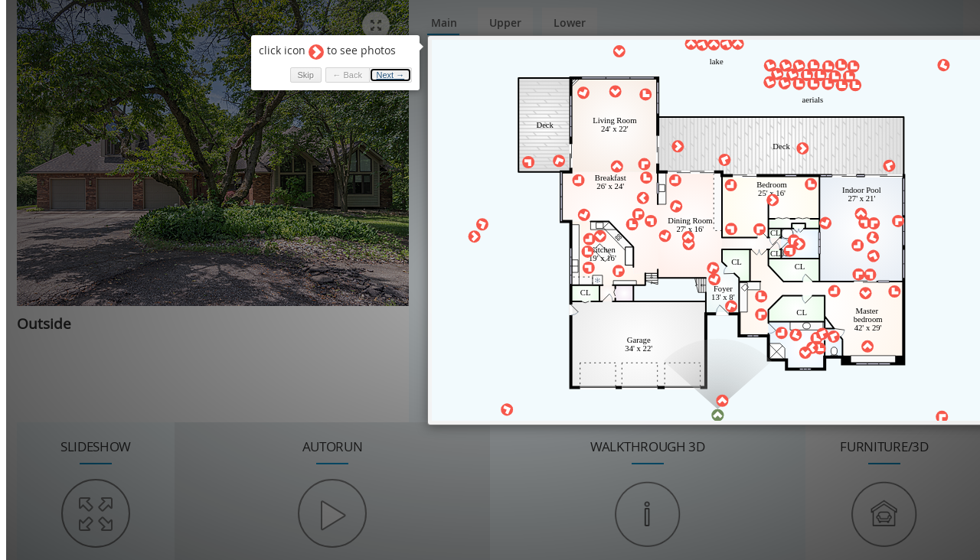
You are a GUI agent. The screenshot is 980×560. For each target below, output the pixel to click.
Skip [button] (301, 75)
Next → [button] (386, 75)
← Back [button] (343, 75)
